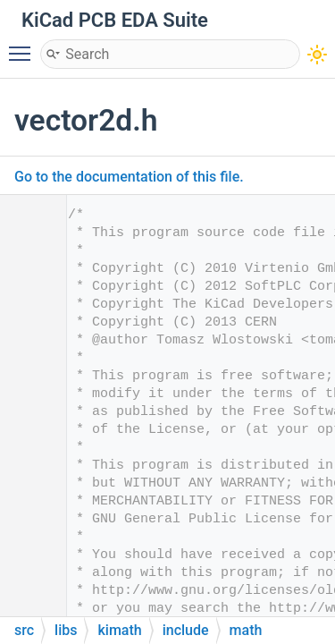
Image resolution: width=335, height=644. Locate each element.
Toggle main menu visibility (24, 46)
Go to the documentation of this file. (129, 177)
